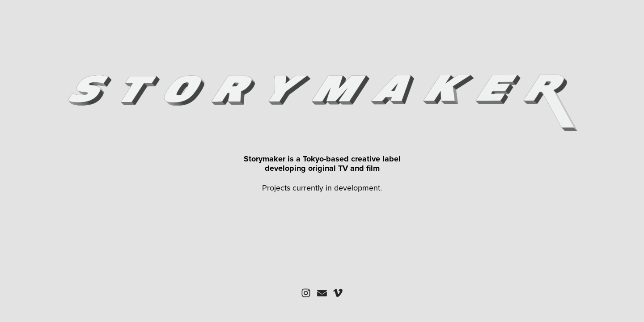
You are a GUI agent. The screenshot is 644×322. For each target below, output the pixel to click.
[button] (306, 293)
